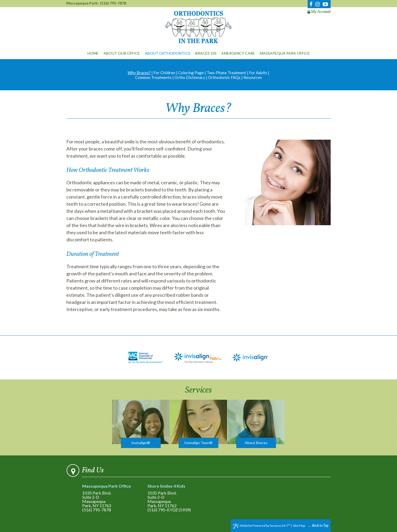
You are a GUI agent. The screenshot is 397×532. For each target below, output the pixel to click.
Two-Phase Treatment (226, 73)
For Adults (258, 73)
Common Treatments (153, 77)
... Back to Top (318, 526)
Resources (253, 77)
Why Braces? (139, 73)
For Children (164, 73)
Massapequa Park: (82, 3)
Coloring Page (191, 73)
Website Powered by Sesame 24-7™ (262, 526)
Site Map (299, 526)
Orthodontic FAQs (224, 77)
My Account (319, 12)
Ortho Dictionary (190, 77)
